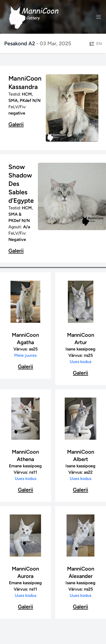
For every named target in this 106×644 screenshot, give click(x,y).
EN (99, 44)
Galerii (16, 124)
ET (92, 44)
